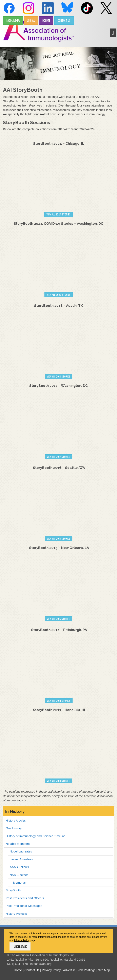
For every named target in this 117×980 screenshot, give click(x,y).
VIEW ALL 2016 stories (58, 539)
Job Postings (87, 970)
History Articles (16, 820)
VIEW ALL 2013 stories (58, 781)
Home (18, 970)
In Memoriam (19, 882)
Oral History (14, 828)
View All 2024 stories (58, 214)
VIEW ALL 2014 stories (59, 701)
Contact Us (32, 970)
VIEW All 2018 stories (58, 376)
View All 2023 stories (59, 295)
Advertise (69, 970)
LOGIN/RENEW (13, 20)
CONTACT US (64, 20)
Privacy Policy (22, 940)
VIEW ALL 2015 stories (58, 619)
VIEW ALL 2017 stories (58, 457)
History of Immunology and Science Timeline (36, 836)
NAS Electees (19, 875)
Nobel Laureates (21, 851)
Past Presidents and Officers (25, 898)
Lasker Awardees (21, 859)
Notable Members (18, 844)
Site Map (104, 970)
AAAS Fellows (19, 867)
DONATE (46, 20)
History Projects (16, 914)
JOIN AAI (31, 20)
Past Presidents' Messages (24, 906)
